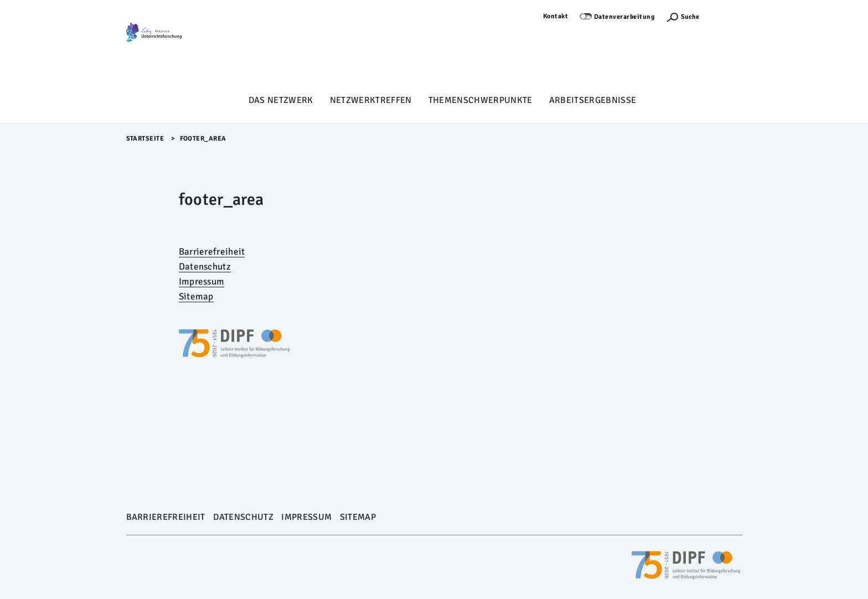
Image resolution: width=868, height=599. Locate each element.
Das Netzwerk (281, 100)
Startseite (145, 139)
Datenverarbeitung (624, 17)
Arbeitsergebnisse (593, 100)
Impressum (202, 282)
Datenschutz (205, 267)
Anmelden (726, 16)
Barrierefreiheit (212, 252)
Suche (690, 17)
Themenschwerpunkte (480, 100)
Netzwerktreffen (371, 100)
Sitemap (196, 296)
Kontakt (556, 16)
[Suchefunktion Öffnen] (683, 17)
